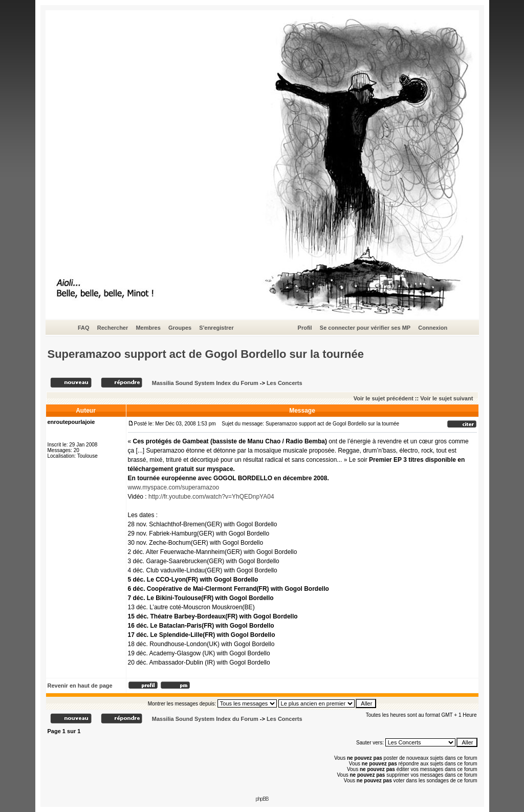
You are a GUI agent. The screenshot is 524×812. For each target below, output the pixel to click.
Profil (305, 328)
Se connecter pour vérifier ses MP (365, 328)
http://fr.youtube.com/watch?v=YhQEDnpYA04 (211, 497)
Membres (148, 328)
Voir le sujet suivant (446, 398)
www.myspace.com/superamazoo (174, 487)
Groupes (180, 328)
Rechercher (113, 328)
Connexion (433, 328)
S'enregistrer (216, 328)
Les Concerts (285, 383)
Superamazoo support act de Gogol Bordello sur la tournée (206, 354)
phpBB (262, 799)
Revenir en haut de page (80, 686)
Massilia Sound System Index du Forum (205, 383)
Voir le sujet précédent (384, 398)
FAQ (84, 328)
